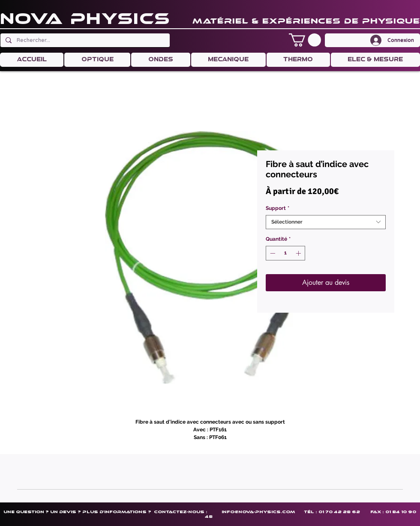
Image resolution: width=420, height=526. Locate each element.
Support (277, 208)
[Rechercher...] (84, 40)
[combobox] (326, 222)
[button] (305, 40)
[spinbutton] (285, 253)
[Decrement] (272, 253)
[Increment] (299, 253)
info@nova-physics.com (258, 512)
